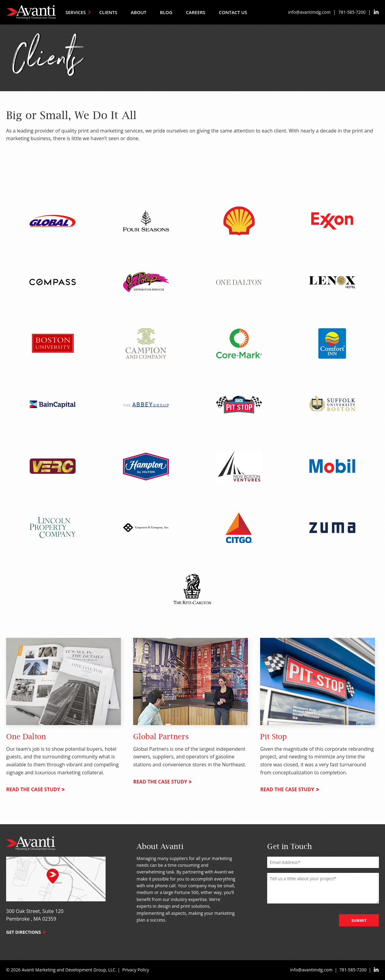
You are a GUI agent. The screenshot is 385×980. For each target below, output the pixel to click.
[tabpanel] (64, 720)
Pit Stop (273, 737)
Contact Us (233, 12)
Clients (108, 12)
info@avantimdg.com (309, 12)
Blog (166, 12)
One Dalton (26, 737)
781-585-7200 (352, 12)
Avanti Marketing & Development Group (31, 12)
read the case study (36, 789)
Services (78, 12)
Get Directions (26, 932)
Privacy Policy (135, 970)
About (138, 12)
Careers (196, 12)
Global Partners (161, 737)
